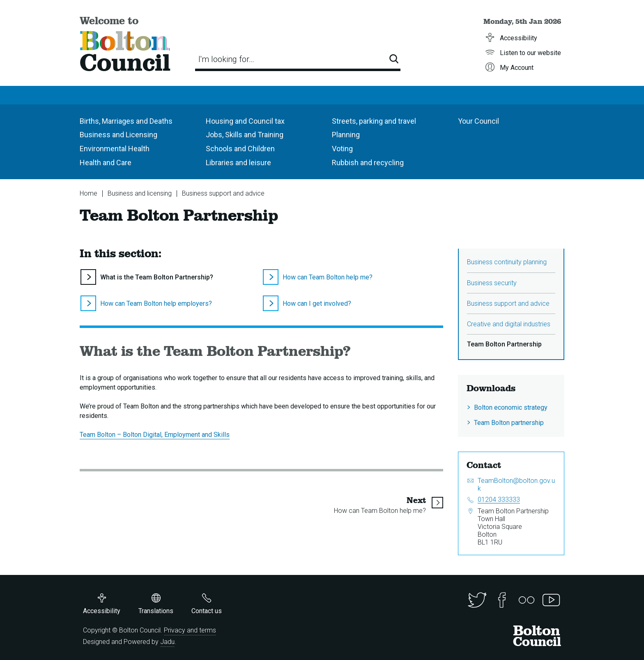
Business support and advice (223, 193)
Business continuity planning (507, 262)
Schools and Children (240, 149)
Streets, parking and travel (374, 121)
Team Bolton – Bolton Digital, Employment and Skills (155, 435)
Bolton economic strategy (511, 407)
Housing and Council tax (245, 121)
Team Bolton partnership (509, 423)
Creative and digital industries (509, 324)
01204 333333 (499, 500)
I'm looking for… (226, 59)
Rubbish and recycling (368, 163)
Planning (346, 135)
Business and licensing (140, 193)
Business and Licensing (118, 135)
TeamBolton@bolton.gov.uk (516, 485)
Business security (492, 283)
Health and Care (106, 163)
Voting (342, 149)
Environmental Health (115, 149)
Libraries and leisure (238, 163)
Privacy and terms (190, 630)
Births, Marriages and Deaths (126, 121)
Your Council (478, 121)
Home (89, 193)
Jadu (167, 642)
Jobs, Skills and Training (245, 135)
